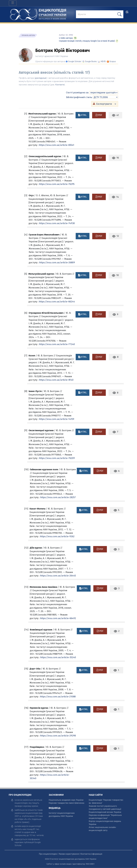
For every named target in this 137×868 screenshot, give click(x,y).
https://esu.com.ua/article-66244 (57, 302)
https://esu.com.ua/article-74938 (57, 223)
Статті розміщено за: (77, 93)
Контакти (60, 85)
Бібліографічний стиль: (79, 97)
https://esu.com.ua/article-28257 (58, 497)
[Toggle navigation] (13, 3)
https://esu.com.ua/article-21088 (58, 697)
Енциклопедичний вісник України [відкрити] (105, 812)
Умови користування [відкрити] (69, 854)
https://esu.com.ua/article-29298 (58, 736)
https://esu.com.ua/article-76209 (57, 458)
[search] (127, 13)
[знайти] (100, 14)
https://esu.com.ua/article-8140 (56, 380)
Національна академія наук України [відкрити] (66, 800)
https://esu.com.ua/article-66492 (58, 618)
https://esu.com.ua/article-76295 (57, 184)
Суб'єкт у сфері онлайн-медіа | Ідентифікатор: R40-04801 (71, 864)
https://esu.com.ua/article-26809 (57, 262)
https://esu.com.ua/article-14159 (57, 419)
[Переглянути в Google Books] (91, 61)
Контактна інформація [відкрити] (91, 854)
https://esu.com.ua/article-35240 (58, 657)
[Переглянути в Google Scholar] (75, 61)
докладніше (41, 78)
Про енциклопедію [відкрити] (48, 854)
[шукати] (119, 14)
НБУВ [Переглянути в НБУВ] (103, 61)
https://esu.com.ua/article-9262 (57, 536)
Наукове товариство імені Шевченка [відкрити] (66, 803)
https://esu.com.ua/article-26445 (58, 576)
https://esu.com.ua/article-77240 (57, 344)
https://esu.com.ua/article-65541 (56, 145)
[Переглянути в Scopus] (113, 61)
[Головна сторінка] (23, 14)
